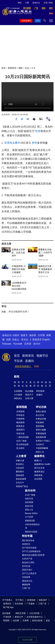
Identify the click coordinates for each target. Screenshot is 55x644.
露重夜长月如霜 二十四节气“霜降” (45, 253)
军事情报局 (41, 434)
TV (38, 21)
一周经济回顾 (22, 437)
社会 (27, 68)
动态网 (16, 621)
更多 (48, 621)
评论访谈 (41, 407)
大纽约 (16, 335)
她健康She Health (42, 464)
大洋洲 (41, 335)
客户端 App (8, 607)
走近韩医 (38, 479)
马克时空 (40, 444)
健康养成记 (39, 472)
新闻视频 (22, 407)
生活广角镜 (30, 495)
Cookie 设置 (27, 640)
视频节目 (42, 356)
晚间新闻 (20, 422)
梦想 (34, 143)
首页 (4, 68)
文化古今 (20, 483)
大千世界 (29, 517)
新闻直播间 (27, 21)
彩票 (38, 131)
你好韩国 (29, 502)
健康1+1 (38, 461)
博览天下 (29, 395)
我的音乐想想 (31, 532)
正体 (45, 3)
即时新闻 (40, 391)
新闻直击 (20, 426)
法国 (8, 340)
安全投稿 (19, 604)
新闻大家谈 (41, 411)
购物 (37, 366)
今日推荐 (18, 395)
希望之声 (19, 617)
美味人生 (29, 510)
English (46, 340)
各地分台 (36, 3)
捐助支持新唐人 (23, 366)
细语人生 (40, 452)
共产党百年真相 (29, 548)
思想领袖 (40, 426)
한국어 (37, 344)
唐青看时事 (41, 437)
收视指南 (31, 600)
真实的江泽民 (28, 562)
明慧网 (6, 621)
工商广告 (26, 588)
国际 (21, 68)
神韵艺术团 (21, 613)
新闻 (17, 377)
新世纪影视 (37, 621)
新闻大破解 (41, 430)
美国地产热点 (22, 486)
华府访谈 (20, 434)
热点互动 (40, 415)
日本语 (28, 344)
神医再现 (38, 475)
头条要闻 (18, 391)
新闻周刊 (20, 430)
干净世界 (7, 617)
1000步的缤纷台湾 (32, 526)
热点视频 (29, 391)
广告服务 (31, 604)
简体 (51, 3)
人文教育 (21, 456)
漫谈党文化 (27, 581)
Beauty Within (31, 513)
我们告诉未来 (28, 540)
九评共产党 (27, 559)
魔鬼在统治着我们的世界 (33, 555)
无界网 (26, 621)
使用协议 (7, 604)
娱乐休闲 (30, 491)
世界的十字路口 (43, 441)
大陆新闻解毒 (42, 448)
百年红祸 (26, 566)
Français (7, 344)
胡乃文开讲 (39, 468)
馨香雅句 (20, 472)
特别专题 (27, 536)
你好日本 (29, 499)
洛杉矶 (33, 335)
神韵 (20, 3)
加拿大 (24, 335)
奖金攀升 (15, 143)
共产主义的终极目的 (31, 551)
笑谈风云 (20, 464)
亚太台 (25, 340)
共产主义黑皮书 (29, 573)
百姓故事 (26, 577)
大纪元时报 (34, 613)
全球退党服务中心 (35, 617)
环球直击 (20, 415)
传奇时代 (26, 544)
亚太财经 (20, 448)
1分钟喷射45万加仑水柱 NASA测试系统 (19, 286)
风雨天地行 (27, 570)
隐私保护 (43, 600)
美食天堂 (29, 506)
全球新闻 (20, 411)
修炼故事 (26, 584)
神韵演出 (18, 398)
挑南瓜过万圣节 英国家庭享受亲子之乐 (45, 269)
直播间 (29, 361)
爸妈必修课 (21, 479)
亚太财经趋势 (22, 444)
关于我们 (20, 600)
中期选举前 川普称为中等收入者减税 (19, 269)
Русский (18, 344)
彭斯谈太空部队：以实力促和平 (18, 253)
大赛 (27, 3)
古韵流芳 (20, 468)
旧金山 (16, 340)
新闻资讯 (12, 68)
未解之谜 (20, 461)
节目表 (18, 361)
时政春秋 (40, 422)
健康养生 (39, 456)
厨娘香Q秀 (30, 521)
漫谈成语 (20, 475)
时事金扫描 (41, 419)
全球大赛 (29, 398)
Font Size (41, 119)
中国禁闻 (20, 419)
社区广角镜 (21, 441)
